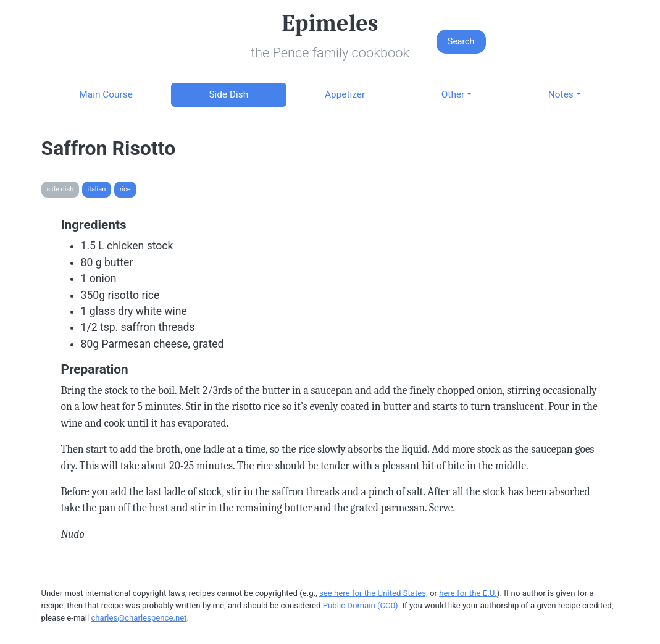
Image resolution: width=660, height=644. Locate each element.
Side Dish (228, 94)
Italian (97, 189)
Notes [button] (561, 94)
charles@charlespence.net (139, 618)
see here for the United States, (374, 593)
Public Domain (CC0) (361, 605)
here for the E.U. (468, 593)
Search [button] (461, 41)
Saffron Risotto (109, 148)
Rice (125, 189)
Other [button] (453, 94)
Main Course (106, 94)
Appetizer (345, 94)
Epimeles (330, 23)
